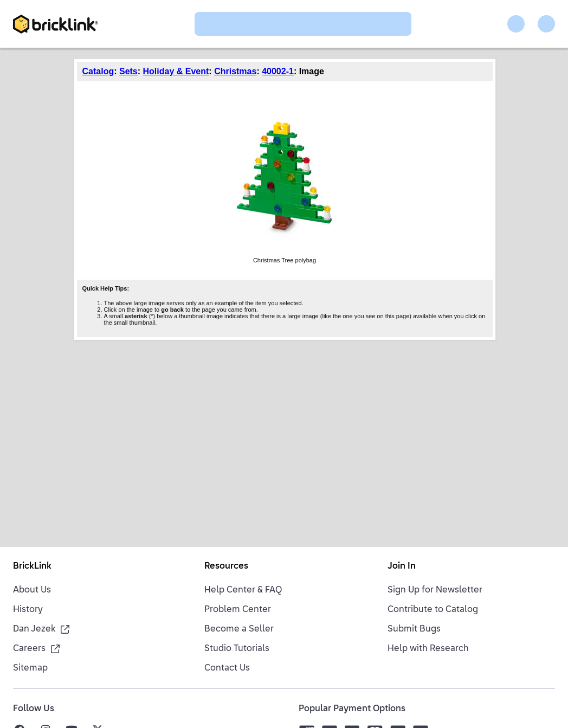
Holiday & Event (176, 71)
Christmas (235, 71)
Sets (128, 71)
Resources (226, 566)
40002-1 (278, 71)
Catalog (98, 71)
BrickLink (32, 566)
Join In (402, 566)
